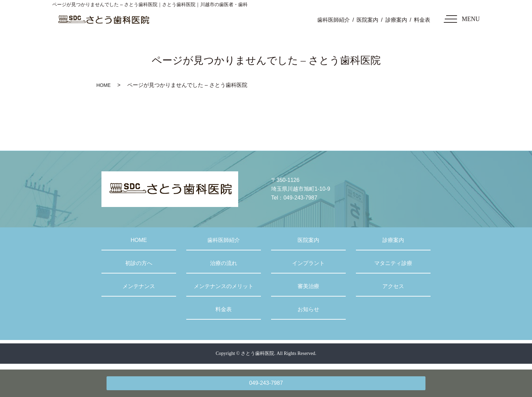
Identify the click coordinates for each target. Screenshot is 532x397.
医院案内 (367, 20)
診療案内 (396, 20)
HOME (103, 85)
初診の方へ (139, 263)
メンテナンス (139, 286)
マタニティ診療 (393, 263)
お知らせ (308, 309)
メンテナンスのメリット (224, 286)
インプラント (308, 263)
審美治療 (308, 286)
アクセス (393, 286)
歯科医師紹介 (334, 20)
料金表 (422, 20)
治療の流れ (224, 263)
